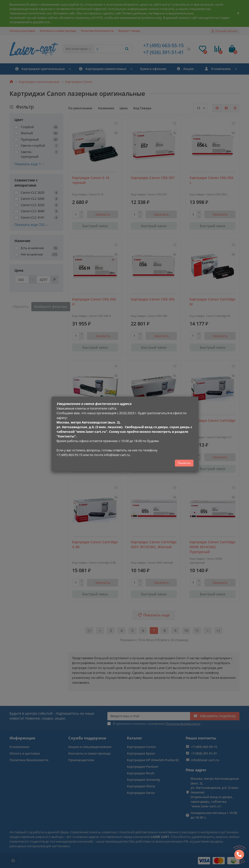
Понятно (184, 463)
